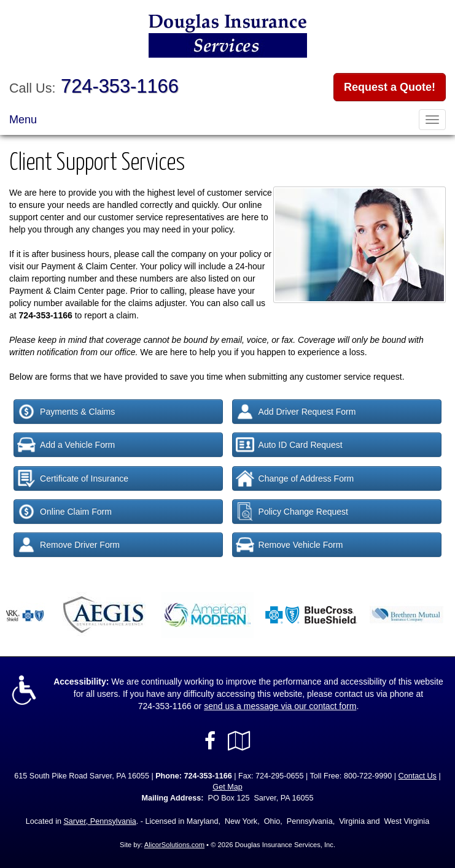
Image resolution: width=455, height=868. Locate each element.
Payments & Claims (66, 412)
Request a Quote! (390, 87)
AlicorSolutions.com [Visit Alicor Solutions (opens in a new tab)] (174, 845)
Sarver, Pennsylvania (99, 821)
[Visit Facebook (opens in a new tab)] (210, 741)
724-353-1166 (120, 86)
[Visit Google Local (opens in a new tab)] (239, 741)
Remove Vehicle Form (290, 545)
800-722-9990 (368, 776)
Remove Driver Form (68, 545)
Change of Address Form (295, 478)
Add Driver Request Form (296, 412)
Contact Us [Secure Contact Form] (418, 776)
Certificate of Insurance (73, 478)
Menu (23, 120)
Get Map (227, 787)
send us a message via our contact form (280, 706)
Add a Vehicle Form (66, 445)
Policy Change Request (292, 512)
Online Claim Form (64, 512)
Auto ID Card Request (289, 445)
